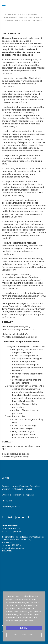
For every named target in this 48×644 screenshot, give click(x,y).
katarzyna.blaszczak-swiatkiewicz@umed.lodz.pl (17, 455)
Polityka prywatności (24, 635)
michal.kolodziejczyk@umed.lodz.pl (19, 337)
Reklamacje (7, 501)
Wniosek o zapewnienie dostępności (18, 495)
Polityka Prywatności (11, 507)
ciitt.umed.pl (7, 551)
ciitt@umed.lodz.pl (16, 548)
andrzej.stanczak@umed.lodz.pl (18, 329)
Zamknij (24, 628)
